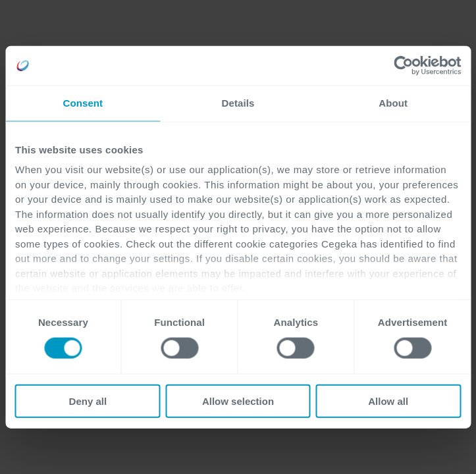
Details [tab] (238, 103)
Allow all (388, 401)
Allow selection (238, 401)
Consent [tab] (83, 103)
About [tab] (393, 103)
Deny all (88, 401)
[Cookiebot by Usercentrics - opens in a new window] (403, 66)
